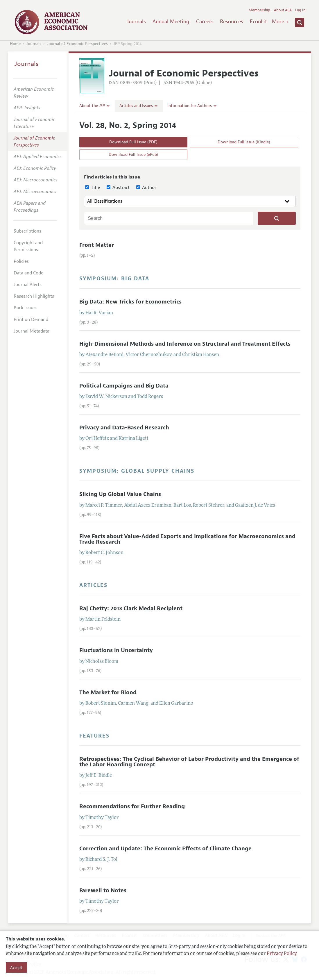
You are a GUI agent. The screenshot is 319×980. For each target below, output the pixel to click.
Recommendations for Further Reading (132, 806)
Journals (136, 22)
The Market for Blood (108, 692)
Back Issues (25, 308)
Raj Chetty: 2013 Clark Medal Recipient (131, 608)
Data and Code (28, 273)
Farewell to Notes (103, 890)
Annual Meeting (171, 22)
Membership (259, 10)
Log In (300, 10)
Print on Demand (31, 319)
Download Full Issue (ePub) (133, 155)
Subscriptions (27, 231)
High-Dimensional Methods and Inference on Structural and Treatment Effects (185, 344)
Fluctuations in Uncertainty (116, 650)
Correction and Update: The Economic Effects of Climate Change (165, 849)
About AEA (283, 10)
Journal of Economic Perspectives (77, 44)
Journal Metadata (32, 331)
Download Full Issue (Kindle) (244, 142)
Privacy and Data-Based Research (124, 428)
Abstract (118, 188)
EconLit (258, 22)
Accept (16, 967)
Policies (21, 261)
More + (280, 22)
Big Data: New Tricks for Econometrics (130, 302)
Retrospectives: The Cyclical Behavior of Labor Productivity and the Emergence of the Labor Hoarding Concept (189, 762)
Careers (205, 22)
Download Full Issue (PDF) (133, 142)
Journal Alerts (28, 285)
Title (93, 188)
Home (15, 44)
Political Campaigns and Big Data (124, 386)
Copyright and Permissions (28, 246)
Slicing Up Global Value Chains (120, 494)
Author (146, 188)
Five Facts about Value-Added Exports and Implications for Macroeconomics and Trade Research (187, 539)
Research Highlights (34, 296)
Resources (232, 22)
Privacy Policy (282, 954)
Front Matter (97, 245)
